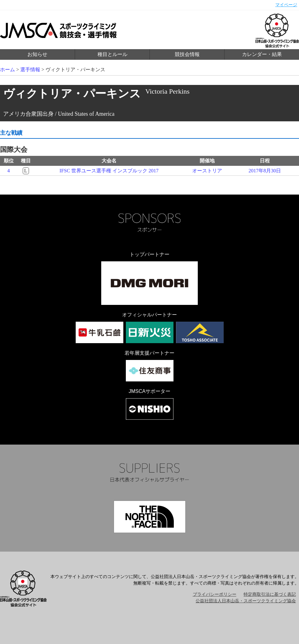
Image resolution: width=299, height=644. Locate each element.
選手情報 (30, 70)
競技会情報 (187, 54)
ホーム (7, 70)
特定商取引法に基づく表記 (270, 594)
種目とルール (112, 54)
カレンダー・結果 (262, 54)
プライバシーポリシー (215, 594)
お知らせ (37, 54)
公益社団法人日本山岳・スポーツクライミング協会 (246, 601)
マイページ (286, 5)
